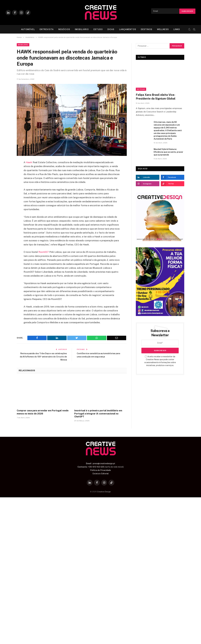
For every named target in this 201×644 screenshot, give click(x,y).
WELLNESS (163, 29)
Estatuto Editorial (101, 473)
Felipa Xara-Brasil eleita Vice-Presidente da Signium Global (156, 97)
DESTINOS (147, 29)
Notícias (141, 89)
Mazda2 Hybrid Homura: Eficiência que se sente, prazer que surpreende (168, 152)
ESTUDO (98, 29)
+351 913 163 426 (96, 467)
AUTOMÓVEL (28, 29)
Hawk (29, 162)
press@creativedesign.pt (104, 463)
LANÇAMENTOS (128, 29)
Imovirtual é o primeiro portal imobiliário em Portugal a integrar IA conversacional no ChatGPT (98, 414)
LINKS (177, 29)
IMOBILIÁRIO (82, 29)
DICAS (111, 29)
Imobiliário (23, 45)
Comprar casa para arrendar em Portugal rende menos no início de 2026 (43, 412)
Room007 (44, 252)
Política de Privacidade (100, 470)
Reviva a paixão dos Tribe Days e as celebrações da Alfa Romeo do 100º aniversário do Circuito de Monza (49, 356)
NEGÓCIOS (64, 29)
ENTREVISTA (47, 29)
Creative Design (104, 492)
